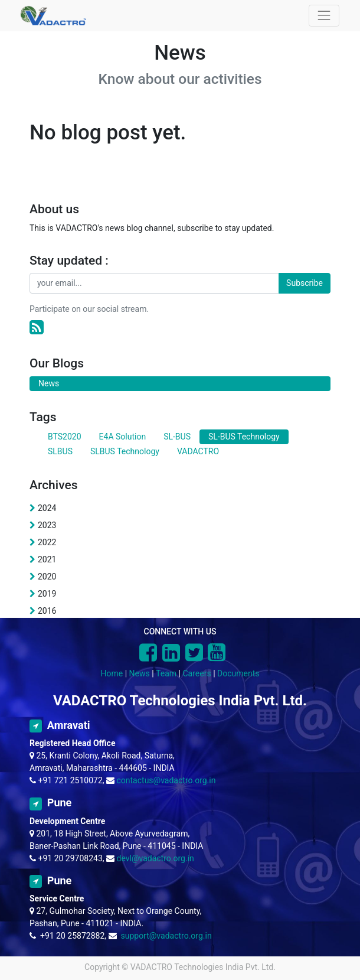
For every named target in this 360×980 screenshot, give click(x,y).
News (140, 673)
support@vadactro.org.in (166, 936)
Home (112, 673)
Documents (238, 673)
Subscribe (305, 283)
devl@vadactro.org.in (156, 858)
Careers (197, 673)
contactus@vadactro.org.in (166, 780)
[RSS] (37, 328)
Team (166, 673)
